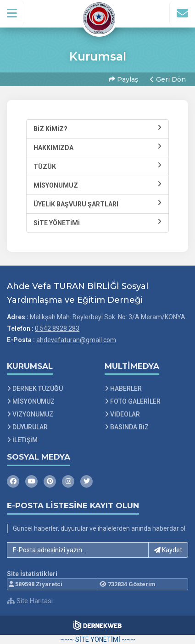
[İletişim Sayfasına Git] (182, 13)
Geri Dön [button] (168, 79)
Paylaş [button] (123, 79)
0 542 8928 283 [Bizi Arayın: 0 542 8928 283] (57, 328)
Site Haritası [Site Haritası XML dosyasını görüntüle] (30, 601)
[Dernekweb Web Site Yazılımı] (97, 625)
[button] (12, 13)
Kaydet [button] (168, 550)
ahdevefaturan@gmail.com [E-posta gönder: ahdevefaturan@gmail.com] (76, 340)
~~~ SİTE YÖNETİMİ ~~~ (98, 639)
